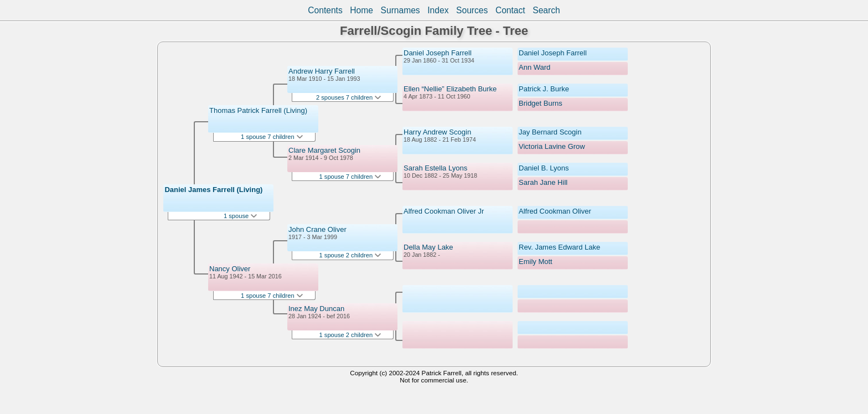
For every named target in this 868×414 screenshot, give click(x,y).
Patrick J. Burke (544, 89)
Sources (472, 10)
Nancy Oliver (230, 269)
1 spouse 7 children (272, 137)
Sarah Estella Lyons (435, 168)
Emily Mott (536, 262)
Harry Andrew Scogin (437, 132)
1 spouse (240, 216)
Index (438, 10)
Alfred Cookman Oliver (555, 211)
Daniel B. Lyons (544, 168)
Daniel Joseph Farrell (438, 53)
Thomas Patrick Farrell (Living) (258, 110)
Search (546, 10)
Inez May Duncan (316, 309)
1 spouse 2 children (350, 255)
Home (361, 10)
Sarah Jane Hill (543, 182)
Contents (325, 10)
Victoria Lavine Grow (552, 146)
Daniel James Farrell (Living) (213, 190)
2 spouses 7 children (348, 97)
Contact (510, 10)
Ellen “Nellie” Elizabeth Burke (450, 89)
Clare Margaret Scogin (324, 150)
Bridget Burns (541, 103)
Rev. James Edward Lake (559, 247)
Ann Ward (534, 67)
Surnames (401, 10)
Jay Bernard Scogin (550, 132)
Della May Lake (428, 247)
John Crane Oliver (317, 229)
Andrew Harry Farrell (322, 71)
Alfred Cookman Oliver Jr (444, 211)
